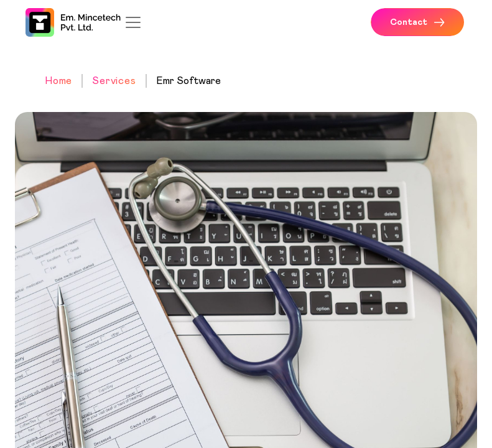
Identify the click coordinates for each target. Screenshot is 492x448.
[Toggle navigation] (133, 22)
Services (114, 81)
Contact (417, 22)
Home (58, 81)
